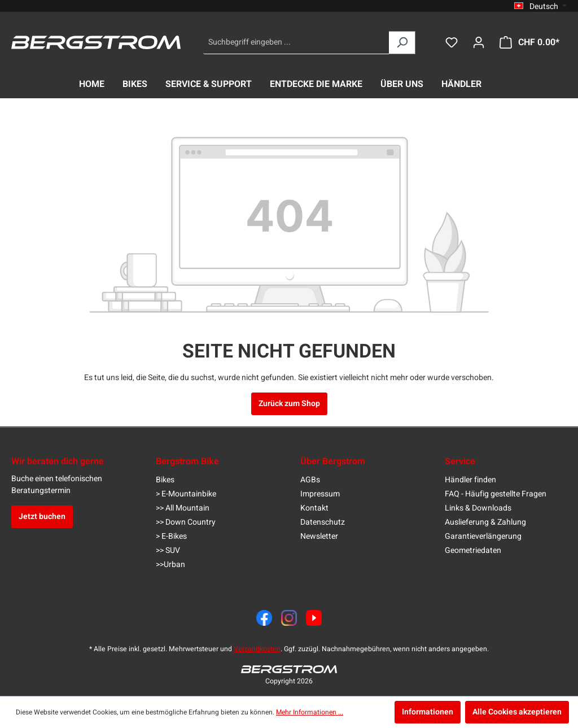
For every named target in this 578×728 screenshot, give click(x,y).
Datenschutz (323, 522)
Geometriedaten (473, 550)
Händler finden (470, 480)
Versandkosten (257, 649)
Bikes (165, 480)
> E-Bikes (171, 536)
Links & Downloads (478, 508)
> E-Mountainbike (186, 494)
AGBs (310, 480)
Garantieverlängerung (483, 536)
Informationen (428, 712)
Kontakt (314, 508)
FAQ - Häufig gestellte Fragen (496, 494)
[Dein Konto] (479, 43)
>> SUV (168, 550)
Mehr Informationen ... (310, 712)
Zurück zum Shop (289, 404)
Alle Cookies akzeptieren (517, 712)
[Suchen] (402, 43)
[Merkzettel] (452, 43)
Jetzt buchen (42, 516)
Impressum (320, 494)
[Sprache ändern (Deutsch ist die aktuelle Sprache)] (540, 6)
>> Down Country (186, 522)
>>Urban (170, 564)
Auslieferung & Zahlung (485, 522)
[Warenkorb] (529, 43)
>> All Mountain (183, 508)
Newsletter (319, 536)
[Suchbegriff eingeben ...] (296, 43)
